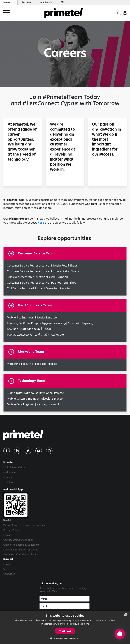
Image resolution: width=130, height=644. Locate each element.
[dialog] (65, 627)
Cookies (8, 535)
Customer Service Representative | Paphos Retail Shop (42, 283)
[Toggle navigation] (7, 13)
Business (27, 3)
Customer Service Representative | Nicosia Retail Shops (42, 266)
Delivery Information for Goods (21, 550)
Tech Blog (9, 482)
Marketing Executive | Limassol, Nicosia (32, 364)
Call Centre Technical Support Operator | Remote (38, 288)
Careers (8, 477)
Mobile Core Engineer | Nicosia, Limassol (33, 404)
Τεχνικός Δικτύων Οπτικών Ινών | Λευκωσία (35, 335)
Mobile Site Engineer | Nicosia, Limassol (32, 318)
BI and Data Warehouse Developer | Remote (35, 393)
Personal (8, 3)
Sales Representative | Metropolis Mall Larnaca (37, 277)
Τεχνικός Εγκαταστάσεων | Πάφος (29, 329)
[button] (65, 638)
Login (7, 564)
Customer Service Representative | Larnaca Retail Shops (43, 271)
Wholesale (46, 3)
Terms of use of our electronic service (24, 525)
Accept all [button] (65, 631)
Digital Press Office (14, 467)
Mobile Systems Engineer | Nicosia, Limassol (35, 399)
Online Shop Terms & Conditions (21, 545)
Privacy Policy (11, 530)
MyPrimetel (10, 472)
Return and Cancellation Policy (21, 554)
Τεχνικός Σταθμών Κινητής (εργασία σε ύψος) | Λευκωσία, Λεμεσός (50, 323)
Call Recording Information (18, 540)
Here (41, 223)
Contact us (9, 574)
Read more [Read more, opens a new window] (84, 624)
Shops (7, 569)
